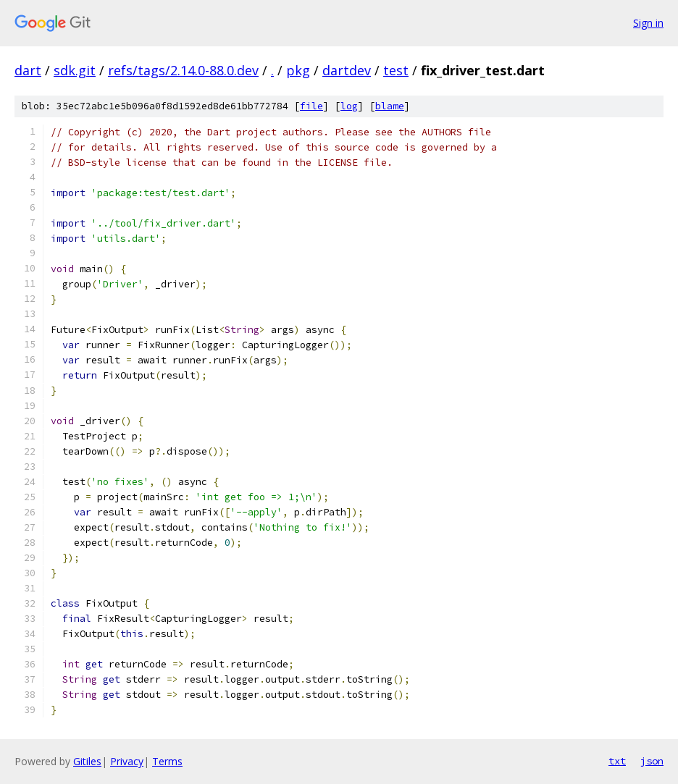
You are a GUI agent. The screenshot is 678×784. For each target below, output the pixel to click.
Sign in (648, 23)
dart (28, 70)
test (396, 70)
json (652, 761)
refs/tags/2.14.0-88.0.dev (183, 70)
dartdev (347, 70)
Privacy (127, 761)
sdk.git (75, 70)
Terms (167, 761)
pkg (298, 70)
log (349, 106)
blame (390, 106)
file (311, 106)
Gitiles (87, 761)
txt (617, 761)
